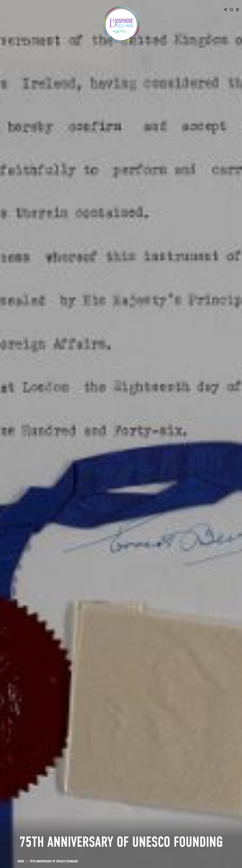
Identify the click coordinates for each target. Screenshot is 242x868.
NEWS (21, 861)
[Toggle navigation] (237, 10)
